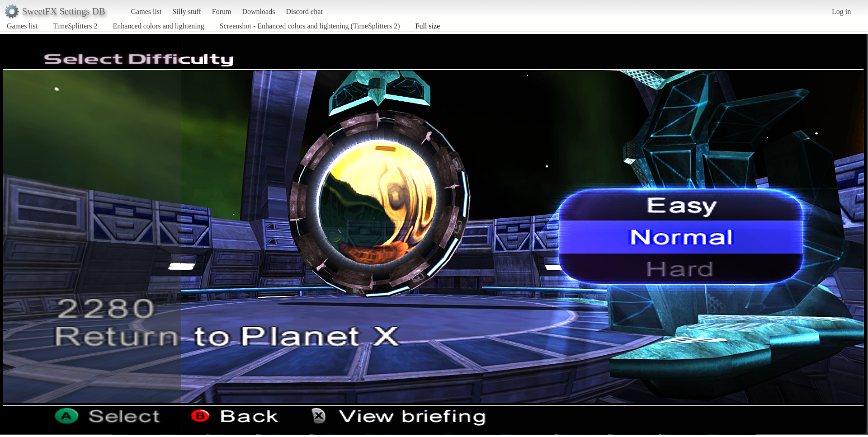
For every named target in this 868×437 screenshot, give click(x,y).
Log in (841, 12)
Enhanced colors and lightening (159, 26)
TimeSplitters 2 (75, 26)
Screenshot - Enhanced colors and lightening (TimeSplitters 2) (310, 26)
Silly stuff (187, 12)
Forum (222, 12)
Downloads (258, 12)
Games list (146, 12)
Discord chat (304, 12)
